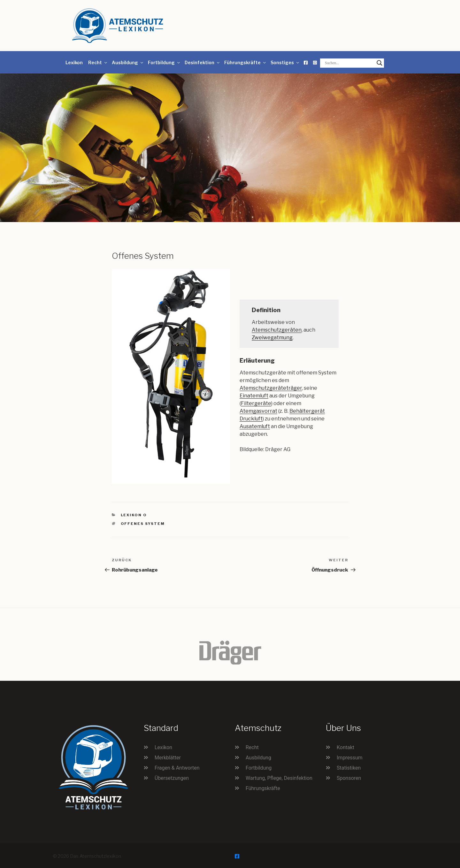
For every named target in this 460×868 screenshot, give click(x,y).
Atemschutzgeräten (277, 330)
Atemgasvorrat (258, 411)
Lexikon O (134, 515)
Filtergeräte (256, 403)
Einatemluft (254, 396)
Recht (98, 62)
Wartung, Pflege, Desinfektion (279, 778)
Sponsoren (349, 778)
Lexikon (74, 62)
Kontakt (345, 747)
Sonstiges (285, 62)
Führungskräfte (245, 62)
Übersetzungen (172, 778)
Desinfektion (203, 62)
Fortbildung (164, 62)
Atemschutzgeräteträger (271, 388)
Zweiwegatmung (272, 338)
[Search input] (349, 63)
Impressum (350, 758)
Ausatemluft (255, 426)
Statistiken (349, 768)
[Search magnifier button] (379, 63)
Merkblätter (168, 758)
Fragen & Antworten (177, 768)
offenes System (143, 524)
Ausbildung (128, 62)
